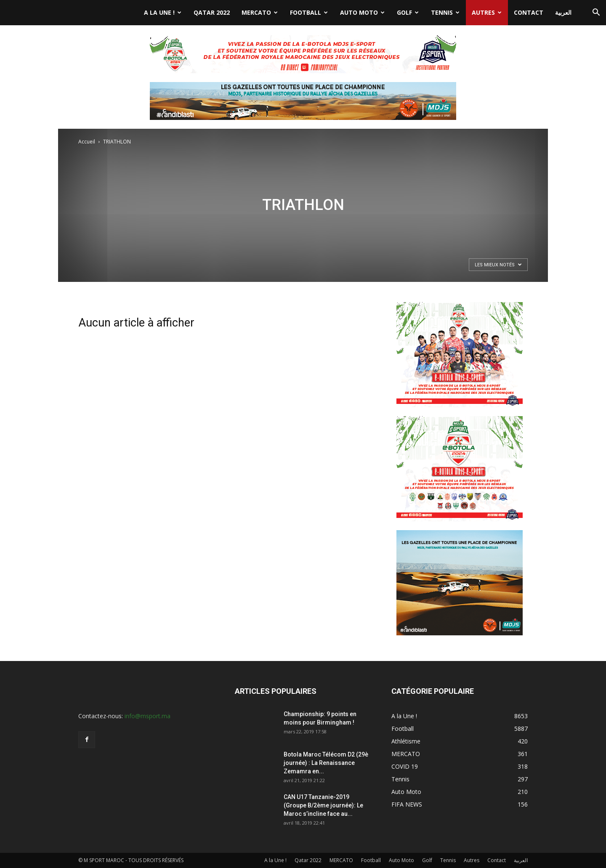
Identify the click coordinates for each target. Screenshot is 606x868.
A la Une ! (163, 12)
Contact (529, 12)
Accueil (87, 142)
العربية (563, 12)
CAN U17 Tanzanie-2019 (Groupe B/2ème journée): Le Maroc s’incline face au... (323, 805)
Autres (487, 12)
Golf (408, 12)
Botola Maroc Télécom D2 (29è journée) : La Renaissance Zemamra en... (326, 763)
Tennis (445, 12)
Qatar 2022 (212, 12)
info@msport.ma (148, 716)
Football (309, 12)
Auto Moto (362, 12)
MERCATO (260, 12)
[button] (596, 13)
